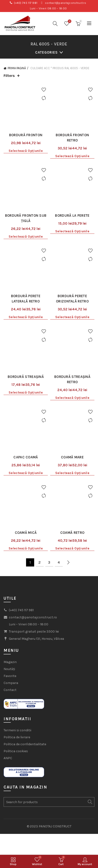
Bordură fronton (26, 115)
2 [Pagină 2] (40, 440)
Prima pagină (17, 68)
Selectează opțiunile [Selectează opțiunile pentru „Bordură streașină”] (26, 311)
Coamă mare (72, 355)
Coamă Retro (72, 410)
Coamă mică (26, 410)
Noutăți (9, 546)
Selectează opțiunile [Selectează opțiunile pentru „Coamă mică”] (26, 426)
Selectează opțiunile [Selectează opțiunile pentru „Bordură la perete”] (72, 190)
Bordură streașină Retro (72, 298)
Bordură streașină (26, 295)
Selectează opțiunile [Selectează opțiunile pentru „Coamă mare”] (72, 371)
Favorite (10, 553)
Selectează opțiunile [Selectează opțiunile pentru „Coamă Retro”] (72, 426)
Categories (46, 52)
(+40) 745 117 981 (26, 3)
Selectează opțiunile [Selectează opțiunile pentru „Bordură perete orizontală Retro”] (72, 256)
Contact (10, 567)
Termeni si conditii (17, 608)
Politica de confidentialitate (25, 622)
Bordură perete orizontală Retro (72, 237)
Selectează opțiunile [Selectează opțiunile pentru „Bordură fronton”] (26, 130)
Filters (9, 76)
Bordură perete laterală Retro (26, 237)
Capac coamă (26, 355)
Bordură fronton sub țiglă (26, 177)
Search (90, 679)
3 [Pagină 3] (49, 440)
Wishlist (69, 22)
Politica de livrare (17, 615)
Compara (11, 560)
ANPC (8, 636)
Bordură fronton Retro (72, 117)
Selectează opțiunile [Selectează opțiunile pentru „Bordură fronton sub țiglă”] (26, 196)
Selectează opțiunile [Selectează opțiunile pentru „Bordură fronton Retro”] (72, 136)
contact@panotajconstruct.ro (65, 3)
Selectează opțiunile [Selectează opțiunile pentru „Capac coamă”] (26, 371)
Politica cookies (16, 629)
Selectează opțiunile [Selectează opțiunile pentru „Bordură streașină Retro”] (72, 316)
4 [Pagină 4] (59, 440)
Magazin (10, 539)
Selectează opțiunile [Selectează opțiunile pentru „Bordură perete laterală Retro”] (26, 256)
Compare (44, 98)
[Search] (55, 24)
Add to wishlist (44, 90)
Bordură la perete (72, 175)
